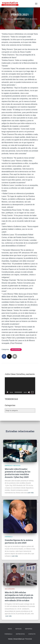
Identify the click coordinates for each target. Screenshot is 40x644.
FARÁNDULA (8, 634)
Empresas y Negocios (13, 466)
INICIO (10, 629)
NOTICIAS (19, 629)
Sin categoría (16, 350)
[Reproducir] (8, 392)
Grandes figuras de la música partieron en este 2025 (19, 541)
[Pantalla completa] (32, 392)
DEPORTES (29, 629)
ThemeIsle (28, 639)
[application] (20, 386)
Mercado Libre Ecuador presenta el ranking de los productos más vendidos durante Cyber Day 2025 (18, 473)
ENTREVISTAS (20, 634)
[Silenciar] (29, 392)
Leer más (30, 493)
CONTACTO (32, 634)
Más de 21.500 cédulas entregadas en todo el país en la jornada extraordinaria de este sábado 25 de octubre (19, 596)
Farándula (9, 537)
